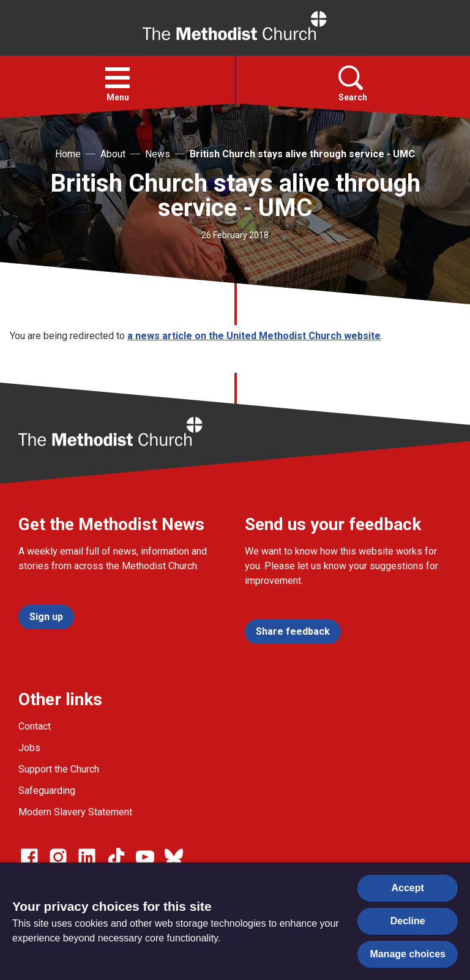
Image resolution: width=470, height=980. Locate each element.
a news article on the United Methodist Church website (254, 336)
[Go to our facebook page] (29, 857)
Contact (35, 726)
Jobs (29, 748)
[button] (117, 78)
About (113, 154)
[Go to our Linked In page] (87, 857)
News (158, 154)
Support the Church (59, 769)
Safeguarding (47, 791)
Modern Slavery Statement (75, 812)
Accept (408, 888)
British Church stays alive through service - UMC (302, 154)
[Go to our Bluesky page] (174, 857)
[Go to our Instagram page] (58, 857)
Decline (408, 921)
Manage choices (408, 954)
